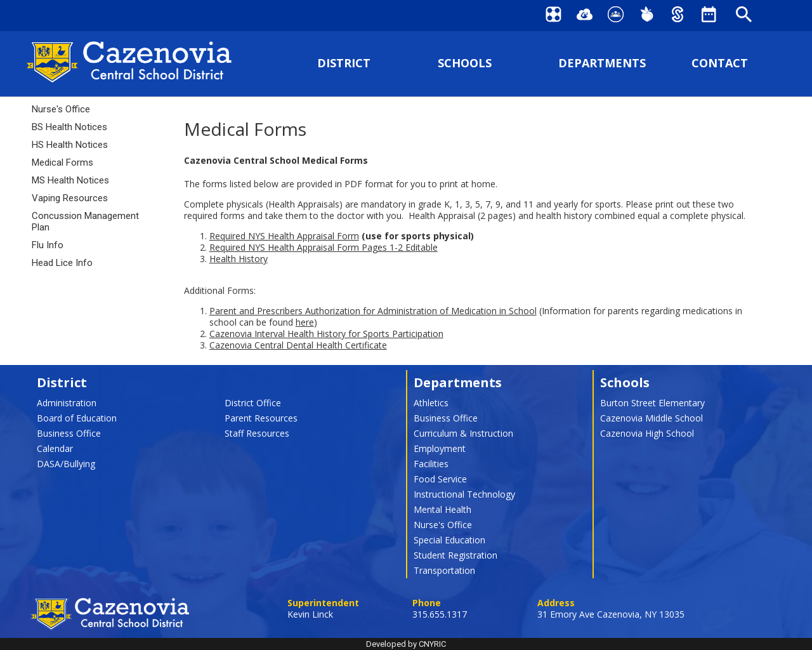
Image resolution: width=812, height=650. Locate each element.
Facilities (431, 464)
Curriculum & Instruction (463, 433)
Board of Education (77, 418)
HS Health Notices (70, 145)
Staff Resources (257, 433)
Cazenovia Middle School (652, 418)
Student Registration (455, 555)
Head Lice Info (62, 263)
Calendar (55, 448)
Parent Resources (261, 418)
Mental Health (442, 509)
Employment (440, 448)
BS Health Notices (69, 127)
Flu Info (48, 245)
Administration (67, 403)
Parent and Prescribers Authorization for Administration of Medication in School (373, 311)
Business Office (69, 433)
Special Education (449, 540)
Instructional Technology (464, 494)
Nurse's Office (61, 109)
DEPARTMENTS (602, 63)
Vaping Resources (70, 198)
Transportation (444, 570)
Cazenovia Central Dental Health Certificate (298, 345)
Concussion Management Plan (85, 222)
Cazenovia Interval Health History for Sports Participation (326, 334)
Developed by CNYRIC (406, 644)
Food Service (440, 479)
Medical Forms (62, 162)
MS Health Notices (70, 180)
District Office (253, 403)
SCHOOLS (465, 63)
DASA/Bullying (66, 464)
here (305, 322)
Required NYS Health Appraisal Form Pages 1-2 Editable (324, 247)
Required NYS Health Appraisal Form (284, 236)
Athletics (431, 403)
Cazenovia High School (647, 433)
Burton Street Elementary (652, 403)
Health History (239, 259)
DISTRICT (344, 63)
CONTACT (720, 63)
